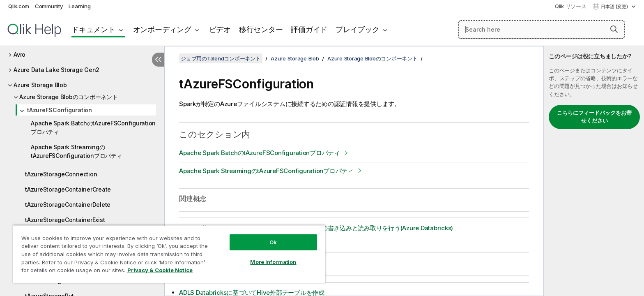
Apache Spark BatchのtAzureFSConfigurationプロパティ (93, 127)
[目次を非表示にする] (158, 60)
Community (49, 6)
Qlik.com (19, 6)
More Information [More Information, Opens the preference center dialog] (273, 262)
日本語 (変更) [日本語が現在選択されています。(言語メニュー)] (615, 7)
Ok (273, 242)
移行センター (261, 29)
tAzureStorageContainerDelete (68, 205)
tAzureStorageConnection (61, 174)
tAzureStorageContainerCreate (68, 189)
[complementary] (594, 171)
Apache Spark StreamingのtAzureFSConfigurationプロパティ (77, 151)
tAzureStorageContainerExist (65, 220)
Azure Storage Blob (40, 85)
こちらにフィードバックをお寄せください (594, 117)
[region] (169, 254)
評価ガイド (309, 29)
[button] (614, 29)
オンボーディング (162, 29)
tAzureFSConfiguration (60, 110)
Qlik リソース (571, 6)
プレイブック (358, 29)
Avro (20, 54)
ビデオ (220, 29)
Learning (79, 6)
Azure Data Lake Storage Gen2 (56, 70)
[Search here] (542, 30)
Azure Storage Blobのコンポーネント (69, 97)
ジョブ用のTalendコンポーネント (221, 58)
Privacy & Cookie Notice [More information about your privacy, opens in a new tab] (160, 270)
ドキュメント (93, 29)
